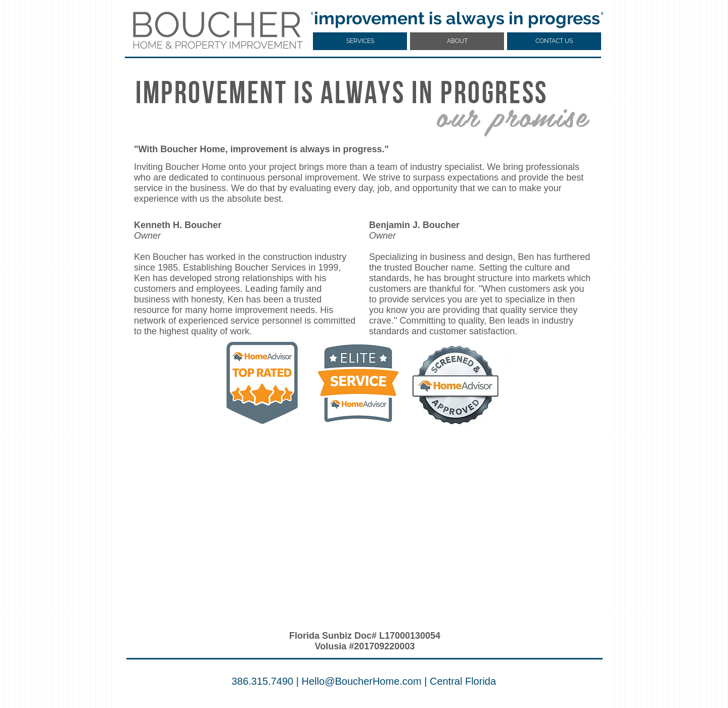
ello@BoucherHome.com (365, 681)
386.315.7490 (262, 681)
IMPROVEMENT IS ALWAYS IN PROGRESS (342, 95)
